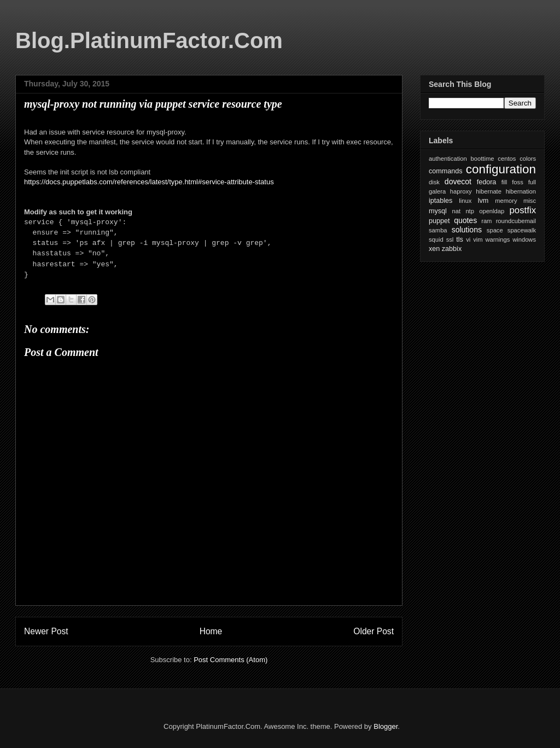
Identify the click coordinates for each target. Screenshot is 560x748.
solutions (467, 230)
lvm (483, 201)
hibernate (489, 191)
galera (437, 191)
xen (434, 249)
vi (468, 239)
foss (518, 182)
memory (506, 201)
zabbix (452, 249)
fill (504, 182)
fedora (487, 182)
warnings (497, 239)
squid (436, 239)
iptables (441, 201)
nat (457, 211)
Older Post (374, 631)
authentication (448, 159)
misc (530, 201)
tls (460, 239)
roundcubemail (516, 221)
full (532, 182)
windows (524, 239)
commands (446, 171)
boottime (483, 159)
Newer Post (46, 631)
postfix (523, 210)
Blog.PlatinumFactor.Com (149, 40)
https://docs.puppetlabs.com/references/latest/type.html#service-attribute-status (149, 182)
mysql (438, 211)
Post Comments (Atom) (231, 660)
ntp (470, 211)
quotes (465, 220)
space (495, 230)
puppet (439, 221)
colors (528, 159)
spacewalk (522, 230)
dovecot (458, 182)
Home (211, 631)
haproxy (461, 191)
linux (465, 201)
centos (507, 159)
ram (486, 221)
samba (438, 230)
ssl (450, 239)
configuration (501, 169)
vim (478, 239)
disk (434, 182)
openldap (492, 211)
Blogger (386, 726)
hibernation (521, 191)
